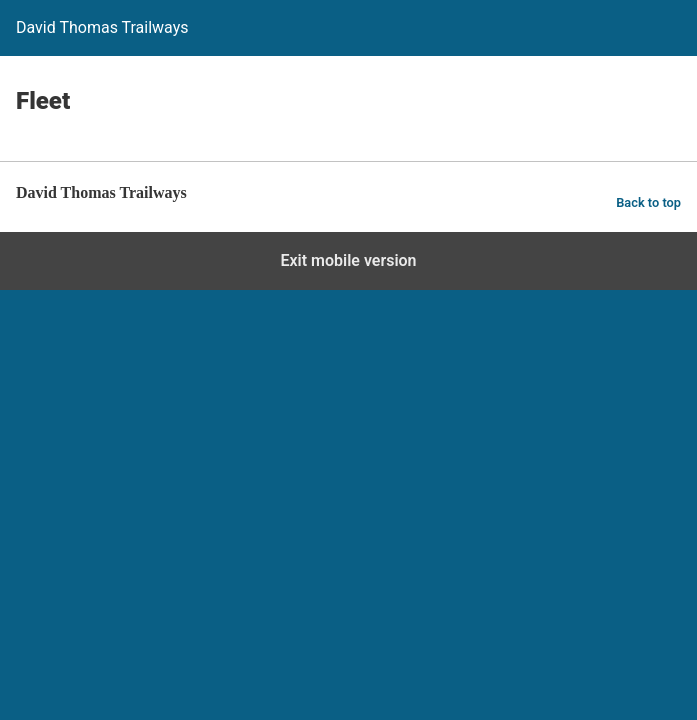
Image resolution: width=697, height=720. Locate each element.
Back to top (648, 202)
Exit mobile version (348, 260)
